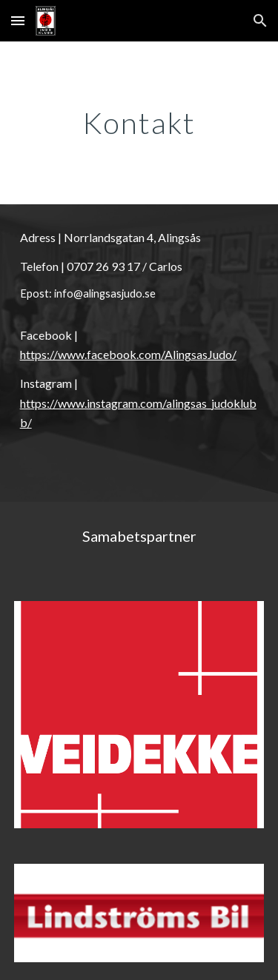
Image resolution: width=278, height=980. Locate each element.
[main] (139, 123)
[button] (18, 20)
